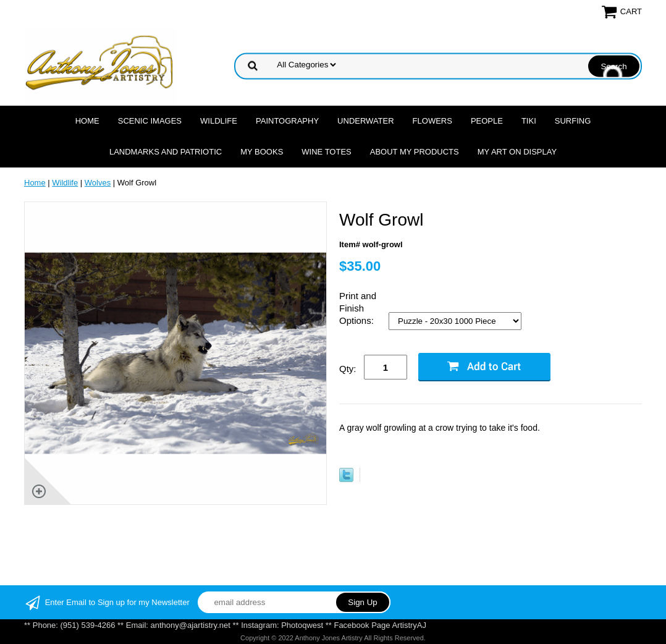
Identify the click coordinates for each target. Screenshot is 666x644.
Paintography (287, 121)
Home (87, 121)
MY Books (262, 152)
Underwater (365, 121)
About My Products (415, 152)
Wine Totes (326, 152)
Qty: (348, 369)
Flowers (432, 121)
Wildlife (219, 121)
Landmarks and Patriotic (166, 152)
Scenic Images (150, 121)
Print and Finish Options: (358, 308)
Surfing (573, 121)
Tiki (529, 121)
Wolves (98, 183)
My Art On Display (517, 152)
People (487, 121)
